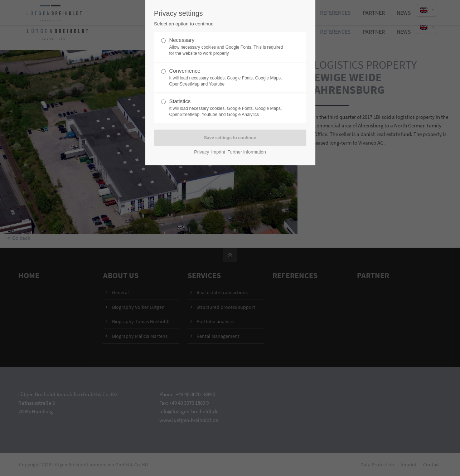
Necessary (227, 47)
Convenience (227, 77)
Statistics (227, 108)
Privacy (202, 152)
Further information (247, 152)
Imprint (218, 152)
